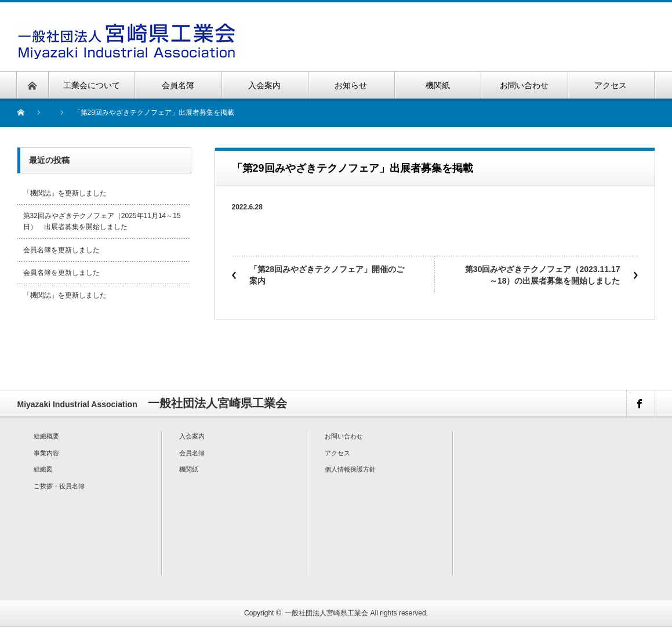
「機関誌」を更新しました (65, 193)
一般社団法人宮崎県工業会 (326, 613)
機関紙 (189, 469)
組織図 (43, 469)
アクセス (337, 453)
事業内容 (46, 453)
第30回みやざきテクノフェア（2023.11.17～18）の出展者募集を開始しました (543, 275)
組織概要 (46, 436)
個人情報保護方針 (350, 469)
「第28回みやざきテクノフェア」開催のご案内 (327, 275)
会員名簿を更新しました (61, 250)
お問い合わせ (344, 436)
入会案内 (192, 436)
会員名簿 (192, 453)
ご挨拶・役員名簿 (59, 486)
